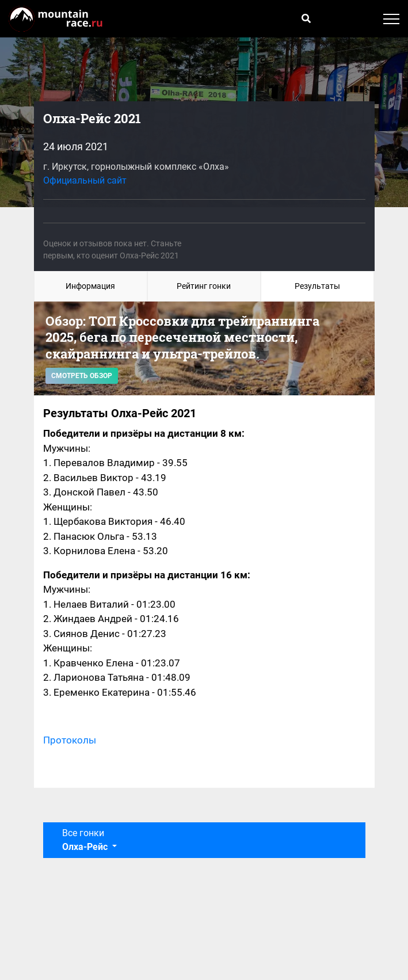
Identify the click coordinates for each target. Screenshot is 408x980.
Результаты (317, 286)
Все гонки (86, 840)
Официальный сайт (85, 180)
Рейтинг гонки (204, 286)
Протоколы (70, 740)
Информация (90, 286)
